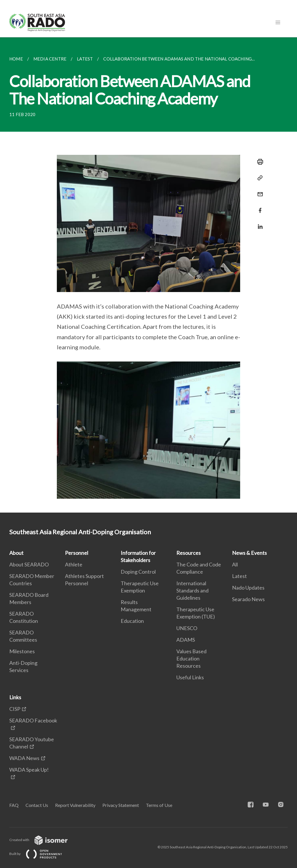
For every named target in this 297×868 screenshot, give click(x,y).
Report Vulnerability (75, 805)
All (235, 564)
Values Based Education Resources (191, 658)
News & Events (249, 553)
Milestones (22, 651)
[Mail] (258, 191)
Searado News (248, 599)
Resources (189, 553)
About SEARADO (29, 564)
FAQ (14, 805)
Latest (239, 576)
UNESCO (187, 628)
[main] (148, 275)
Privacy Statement (121, 805)
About (16, 553)
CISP (15, 709)
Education (132, 621)
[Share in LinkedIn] (258, 223)
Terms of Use (159, 805)
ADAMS (186, 640)
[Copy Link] (258, 178)
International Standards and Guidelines (192, 590)
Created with (43, 840)
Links (15, 697)
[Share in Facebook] (258, 207)
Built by (40, 854)
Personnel (77, 553)
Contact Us (37, 805)
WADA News (24, 758)
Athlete (74, 564)
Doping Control (138, 572)
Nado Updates (248, 588)
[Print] (258, 162)
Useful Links (190, 677)
